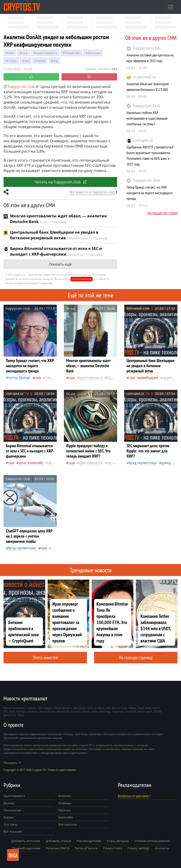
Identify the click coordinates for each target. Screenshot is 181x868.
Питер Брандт (19, 377)
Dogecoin (118, 711)
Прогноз (65, 810)
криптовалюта (46, 53)
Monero (67, 708)
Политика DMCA (58, 848)
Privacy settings (138, 848)
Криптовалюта (14, 796)
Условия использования (152, 841)
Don (11, 53)
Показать (12, 763)
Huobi (86, 711)
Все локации (13, 831)
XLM (12, 711)
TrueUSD (131, 711)
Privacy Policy (113, 848)
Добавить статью (58, 841)
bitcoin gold (145, 711)
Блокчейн (66, 817)
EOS (40, 708)
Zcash (83, 708)
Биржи (8, 817)
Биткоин (65, 796)
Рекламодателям (89, 841)
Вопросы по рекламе (133, 796)
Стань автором (118, 841)
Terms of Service (86, 848)
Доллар (9, 803)
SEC (27, 61)
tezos (95, 711)
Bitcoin (112, 377)
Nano (21, 715)
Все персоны (68, 824)
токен (12, 61)
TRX (76, 708)
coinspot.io (143, 140)
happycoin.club (147, 48)
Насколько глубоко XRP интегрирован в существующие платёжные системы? (147, 118)
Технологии (12, 810)
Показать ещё (60, 264)
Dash (141, 708)
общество (72, 53)
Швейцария (149, 377)
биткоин (94, 53)
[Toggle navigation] (171, 7)
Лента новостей (45, 657)
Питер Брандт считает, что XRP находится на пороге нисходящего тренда (150, 193)
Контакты (162, 848)
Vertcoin (33, 711)
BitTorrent (10, 715)
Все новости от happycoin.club (92, 192)
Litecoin (32, 708)
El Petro (100, 708)
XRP (56, 61)
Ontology (105, 711)
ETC (6, 711)
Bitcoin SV (63, 711)
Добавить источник (26, 841)
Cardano (76, 711)
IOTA (90, 708)
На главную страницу (136, 657)
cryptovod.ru (145, 77)
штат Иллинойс (31, 463)
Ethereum (19, 708)
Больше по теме (162, 213)
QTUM (157, 711)
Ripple (41, 61)
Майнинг (65, 803)
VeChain (21, 711)
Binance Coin (47, 711)
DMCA (13, 855)
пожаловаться (82, 279)
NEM (148, 708)
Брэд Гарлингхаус (143, 463)
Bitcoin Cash (119, 708)
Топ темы (10, 824)
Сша (25, 53)
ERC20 (156, 708)
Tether (132, 708)
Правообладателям (26, 848)
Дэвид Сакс (170, 463)
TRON (57, 708)
